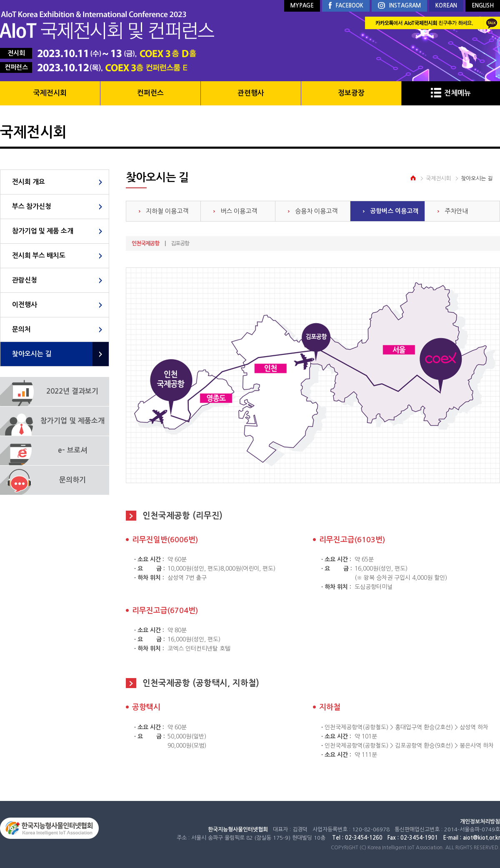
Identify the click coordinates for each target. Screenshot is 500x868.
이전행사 (25, 305)
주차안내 (456, 211)
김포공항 (180, 243)
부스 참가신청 (32, 206)
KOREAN (446, 6)
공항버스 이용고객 (394, 211)
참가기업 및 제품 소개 (43, 231)
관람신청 (25, 280)
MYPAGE (302, 6)
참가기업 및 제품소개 (72, 421)
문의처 (21, 329)
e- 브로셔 (72, 450)
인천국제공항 (145, 243)
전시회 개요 (29, 182)
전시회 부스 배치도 (39, 256)
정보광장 (351, 93)
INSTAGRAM (399, 6)
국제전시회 (50, 93)
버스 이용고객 (239, 211)
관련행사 (251, 93)
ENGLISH (483, 6)
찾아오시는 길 (32, 354)
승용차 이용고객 (316, 211)
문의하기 (72, 480)
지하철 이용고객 (167, 211)
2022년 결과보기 (72, 391)
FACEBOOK (346, 6)
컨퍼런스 (150, 93)
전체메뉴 (451, 93)
